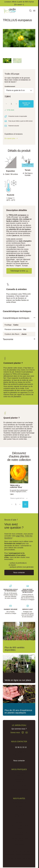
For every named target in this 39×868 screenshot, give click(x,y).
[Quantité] (11, 104)
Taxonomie (8, 339)
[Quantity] (16, 504)
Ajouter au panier (26, 104)
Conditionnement (10, 87)
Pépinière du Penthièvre (19, 789)
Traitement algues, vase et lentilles (19, 840)
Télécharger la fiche (19, 271)
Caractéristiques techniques (16, 318)
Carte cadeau (19, 845)
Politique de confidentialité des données (19, 858)
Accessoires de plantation (19, 821)
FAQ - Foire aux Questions (19, 774)
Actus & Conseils (19, 785)
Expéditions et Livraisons (19, 781)
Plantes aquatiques (19, 802)
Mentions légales (10, 855)
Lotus (19, 810)
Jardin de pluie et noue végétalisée (19, 834)
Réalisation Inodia (19, 861)
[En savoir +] (19, 5)
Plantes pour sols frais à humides (19, 827)
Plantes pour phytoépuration (19, 815)
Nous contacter (19, 761)
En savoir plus (10, 139)
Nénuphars (19, 806)
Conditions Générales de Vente (24, 855)
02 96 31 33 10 (21, 747)
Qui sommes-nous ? (19, 729)
